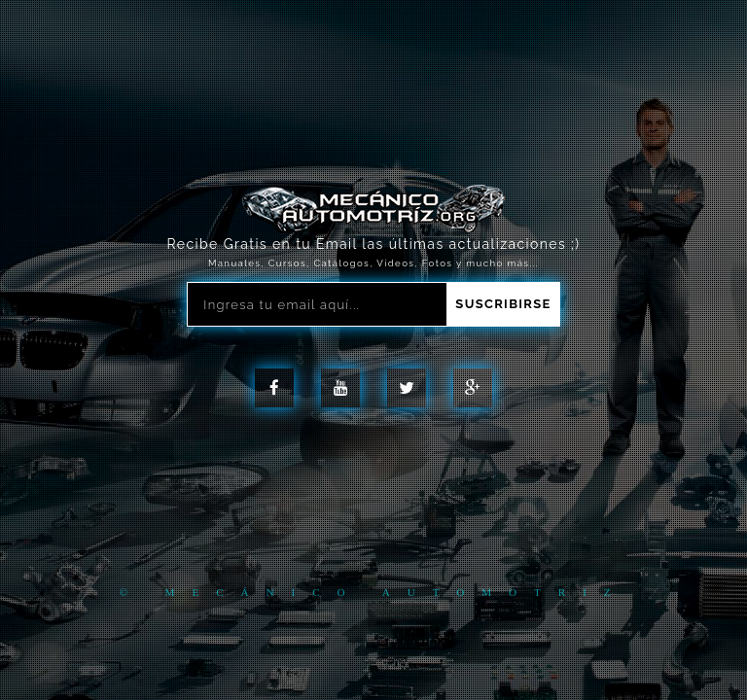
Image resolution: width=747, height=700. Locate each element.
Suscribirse (503, 304)
